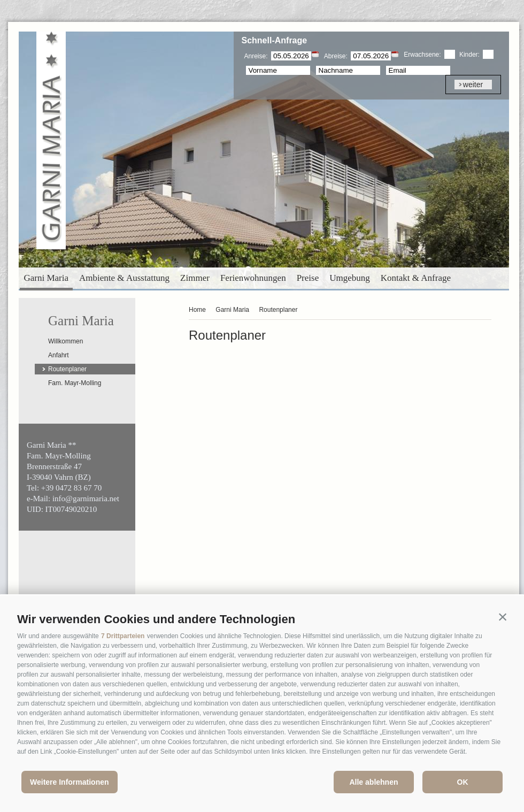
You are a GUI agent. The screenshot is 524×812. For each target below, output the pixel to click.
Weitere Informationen (70, 782)
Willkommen (65, 341)
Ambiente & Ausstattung (124, 278)
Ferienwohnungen (253, 278)
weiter (473, 85)
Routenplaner (67, 369)
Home (197, 310)
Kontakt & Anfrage (416, 278)
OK (463, 782)
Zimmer (195, 278)
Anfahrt (59, 355)
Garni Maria (47, 278)
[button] (503, 617)
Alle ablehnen (373, 782)
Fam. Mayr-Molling (75, 383)
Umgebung (350, 278)
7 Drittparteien (123, 636)
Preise (308, 278)
